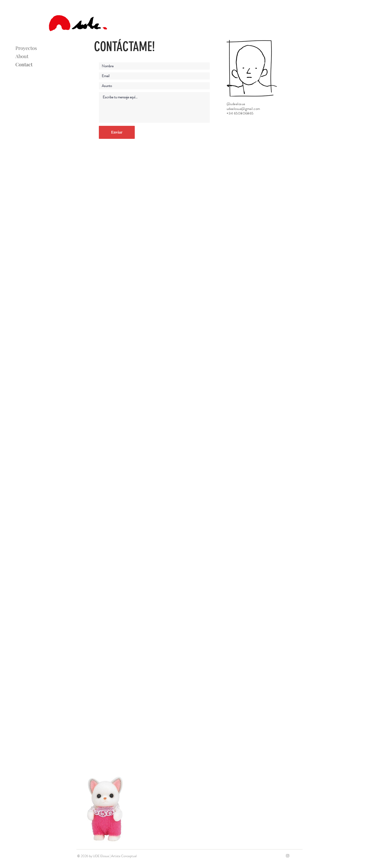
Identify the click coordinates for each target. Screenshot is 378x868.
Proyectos (26, 48)
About (22, 56)
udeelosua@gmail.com (243, 109)
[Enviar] (117, 132)
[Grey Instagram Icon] (288, 856)
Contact (24, 64)
